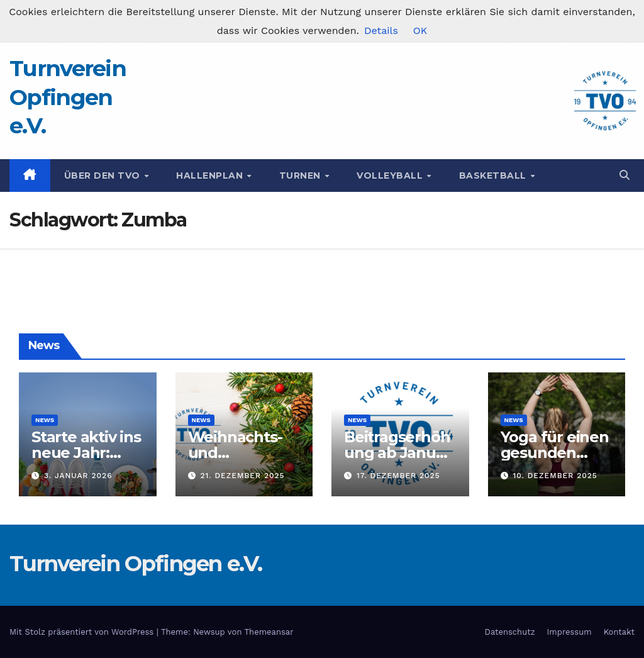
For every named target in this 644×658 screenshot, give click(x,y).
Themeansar (269, 632)
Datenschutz (510, 632)
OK (420, 31)
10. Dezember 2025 (555, 476)
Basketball (494, 176)
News (45, 420)
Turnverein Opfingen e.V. (68, 97)
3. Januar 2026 (78, 476)
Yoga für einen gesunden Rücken (555, 453)
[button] (625, 175)
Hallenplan (211, 176)
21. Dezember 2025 (242, 476)
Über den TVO (104, 176)
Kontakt (619, 632)
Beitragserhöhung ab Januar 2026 (397, 453)
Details (381, 31)
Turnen (302, 176)
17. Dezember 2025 (398, 476)
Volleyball (391, 176)
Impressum (569, 632)
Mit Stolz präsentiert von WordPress (83, 632)
